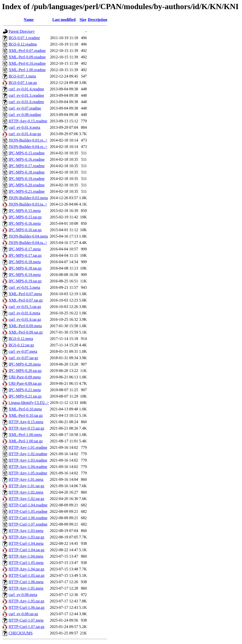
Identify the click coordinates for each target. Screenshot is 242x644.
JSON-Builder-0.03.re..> (28, 140)
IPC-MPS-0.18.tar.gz (25, 268)
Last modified (64, 20)
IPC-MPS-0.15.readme (27, 153)
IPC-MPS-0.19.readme (27, 179)
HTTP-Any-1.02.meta (26, 492)
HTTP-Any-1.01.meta (26, 479)
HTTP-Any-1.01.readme (28, 447)
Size (83, 20)
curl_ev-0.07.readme (25, 108)
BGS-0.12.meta (21, 339)
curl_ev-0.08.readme (25, 115)
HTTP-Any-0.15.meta (26, 422)
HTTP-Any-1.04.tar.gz (26, 569)
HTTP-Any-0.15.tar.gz (26, 428)
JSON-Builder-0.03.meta (28, 198)
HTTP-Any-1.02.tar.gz (26, 499)
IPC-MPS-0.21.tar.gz (25, 396)
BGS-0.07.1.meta (22, 76)
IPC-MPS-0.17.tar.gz (25, 255)
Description (97, 20)
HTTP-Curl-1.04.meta (26, 543)
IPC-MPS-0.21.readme (27, 191)
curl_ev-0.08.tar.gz (23, 614)
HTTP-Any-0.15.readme (28, 121)
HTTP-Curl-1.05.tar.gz (27, 575)
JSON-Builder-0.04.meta (28, 236)
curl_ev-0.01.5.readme (26, 95)
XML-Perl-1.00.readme (27, 70)
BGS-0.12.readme (23, 44)
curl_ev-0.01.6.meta (24, 313)
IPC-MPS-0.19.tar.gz (25, 281)
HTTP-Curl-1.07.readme (28, 524)
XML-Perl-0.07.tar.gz (26, 300)
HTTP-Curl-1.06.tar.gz (27, 607)
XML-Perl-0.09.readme (27, 57)
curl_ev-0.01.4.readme (26, 89)
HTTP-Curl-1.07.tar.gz (27, 627)
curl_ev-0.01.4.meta (24, 127)
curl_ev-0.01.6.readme (26, 102)
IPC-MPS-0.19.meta (25, 275)
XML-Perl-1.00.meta (25, 435)
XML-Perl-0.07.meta (25, 294)
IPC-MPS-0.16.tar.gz (25, 230)
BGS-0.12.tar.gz (21, 345)
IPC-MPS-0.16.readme (27, 159)
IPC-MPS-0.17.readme (27, 166)
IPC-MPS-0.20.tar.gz (25, 371)
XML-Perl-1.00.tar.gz (26, 441)
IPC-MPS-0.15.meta (25, 211)
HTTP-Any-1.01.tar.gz (26, 486)
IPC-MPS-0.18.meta (25, 262)
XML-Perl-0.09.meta (25, 326)
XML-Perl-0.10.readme (27, 63)
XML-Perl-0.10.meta (25, 409)
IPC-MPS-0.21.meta (25, 390)
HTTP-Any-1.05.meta (26, 588)
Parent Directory (22, 31)
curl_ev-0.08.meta (23, 595)
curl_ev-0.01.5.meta (24, 287)
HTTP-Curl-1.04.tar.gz (27, 550)
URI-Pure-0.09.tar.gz (25, 383)
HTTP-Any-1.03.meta (26, 531)
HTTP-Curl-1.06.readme (28, 518)
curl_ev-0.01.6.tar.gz (25, 319)
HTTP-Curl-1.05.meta (26, 563)
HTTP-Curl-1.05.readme (28, 511)
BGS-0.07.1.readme (24, 38)
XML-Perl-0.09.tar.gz (26, 332)
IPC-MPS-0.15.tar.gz (25, 217)
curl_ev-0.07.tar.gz (23, 358)
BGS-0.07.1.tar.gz (23, 83)
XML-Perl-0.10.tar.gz (26, 415)
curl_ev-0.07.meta (23, 351)
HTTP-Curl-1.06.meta (26, 582)
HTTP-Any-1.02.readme (28, 454)
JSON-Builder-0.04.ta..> (28, 243)
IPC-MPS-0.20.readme (27, 185)
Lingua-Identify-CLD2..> (29, 403)
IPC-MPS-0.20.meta (25, 364)
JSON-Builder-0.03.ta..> (28, 204)
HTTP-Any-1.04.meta (26, 556)
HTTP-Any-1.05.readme (28, 473)
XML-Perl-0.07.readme (27, 51)
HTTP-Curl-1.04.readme (28, 505)
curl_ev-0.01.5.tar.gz (25, 307)
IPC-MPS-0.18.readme (27, 172)
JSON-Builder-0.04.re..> (28, 147)
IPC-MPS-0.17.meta (25, 249)
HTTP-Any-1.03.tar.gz (26, 537)
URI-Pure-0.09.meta (25, 377)
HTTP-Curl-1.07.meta (26, 620)
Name (29, 20)
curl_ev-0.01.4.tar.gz (25, 134)
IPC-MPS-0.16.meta (25, 223)
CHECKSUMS (21, 633)
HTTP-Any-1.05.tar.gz (26, 601)
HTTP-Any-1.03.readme (28, 460)
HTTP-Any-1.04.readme (28, 467)
